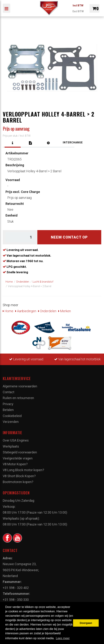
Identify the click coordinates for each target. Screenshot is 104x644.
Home (8, 311)
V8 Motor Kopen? (15, 464)
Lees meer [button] (63, 638)
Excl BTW (78, 11)
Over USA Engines (16, 440)
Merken (65, 311)
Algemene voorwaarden (20, 386)
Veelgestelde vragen (18, 458)
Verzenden (11, 422)
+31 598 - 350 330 (16, 600)
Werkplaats (11, 446)
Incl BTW (78, 5)
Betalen (8, 410)
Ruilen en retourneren (18, 398)
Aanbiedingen (26, 311)
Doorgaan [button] (86, 623)
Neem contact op (69, 237)
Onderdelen (47, 311)
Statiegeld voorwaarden (20, 452)
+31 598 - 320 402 (16, 588)
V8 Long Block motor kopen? (23, 470)
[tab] (13, 143)
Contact (9, 392)
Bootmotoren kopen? (18, 482)
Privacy (8, 404)
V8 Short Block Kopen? (19, 476)
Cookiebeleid (12, 416)
